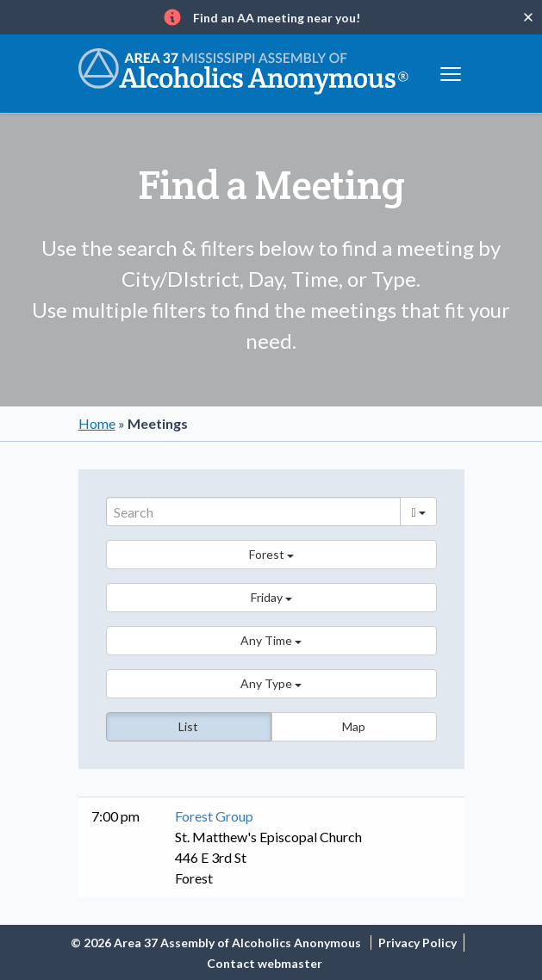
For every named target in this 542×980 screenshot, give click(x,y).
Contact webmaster (265, 963)
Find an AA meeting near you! (277, 18)
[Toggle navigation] (451, 72)
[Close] (528, 17)
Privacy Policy (417, 943)
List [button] (188, 726)
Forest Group (214, 816)
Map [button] (354, 726)
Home (97, 423)
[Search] (254, 512)
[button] (271, 555)
